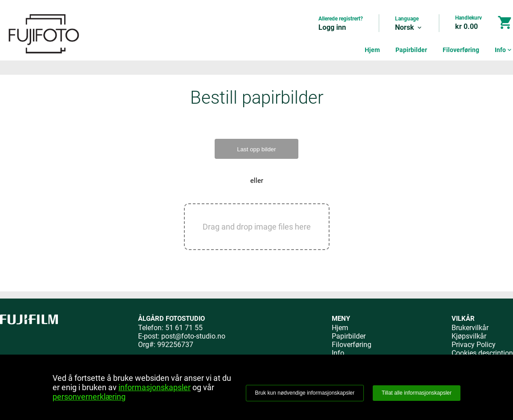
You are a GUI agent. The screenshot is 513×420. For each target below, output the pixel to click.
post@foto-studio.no (193, 336)
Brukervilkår (470, 328)
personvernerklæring (89, 397)
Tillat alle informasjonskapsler (417, 393)
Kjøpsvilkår (469, 336)
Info (504, 50)
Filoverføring (461, 50)
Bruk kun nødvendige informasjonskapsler (305, 393)
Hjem (372, 50)
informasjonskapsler (155, 387)
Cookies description (482, 353)
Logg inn (332, 27)
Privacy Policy (474, 345)
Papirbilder (411, 50)
